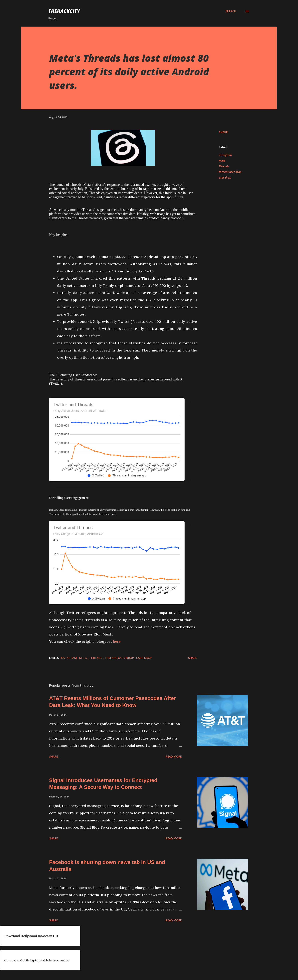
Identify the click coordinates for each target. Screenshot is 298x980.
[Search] (231, 11)
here (117, 641)
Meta (222, 161)
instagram (225, 155)
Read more (174, 756)
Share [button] (223, 132)
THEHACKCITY (64, 11)
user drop (225, 177)
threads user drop (230, 172)
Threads (224, 166)
